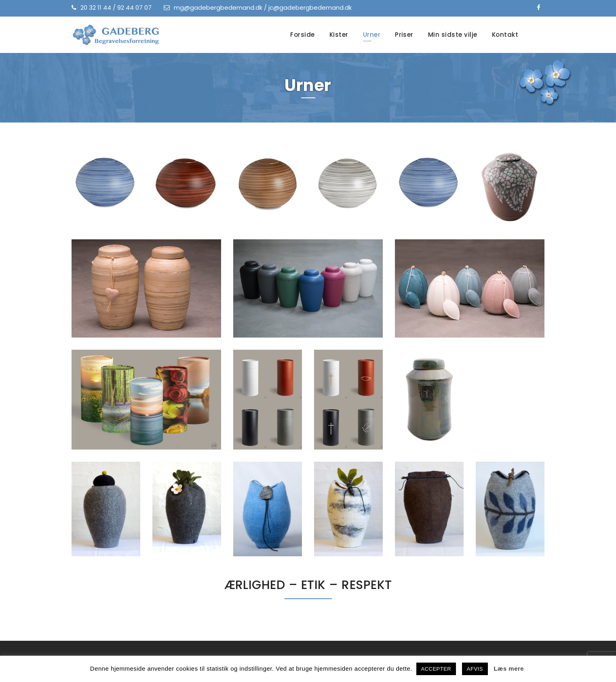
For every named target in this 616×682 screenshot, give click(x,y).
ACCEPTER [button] (436, 669)
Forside (302, 35)
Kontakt (505, 35)
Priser (404, 35)
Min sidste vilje (453, 35)
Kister (339, 35)
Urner (372, 35)
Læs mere (509, 668)
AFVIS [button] (475, 669)
